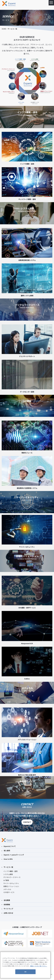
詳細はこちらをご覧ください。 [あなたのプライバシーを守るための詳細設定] (39, 966)
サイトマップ (7, 909)
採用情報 (6, 904)
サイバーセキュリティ (11, 883)
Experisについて (9, 846)
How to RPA (7, 859)
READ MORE (27, 120)
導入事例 (6, 851)
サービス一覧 (7, 867)
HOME (4, 29)
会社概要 (6, 900)
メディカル (7, 889)
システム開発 (8, 874)
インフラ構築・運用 (10, 871)
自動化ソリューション (11, 886)
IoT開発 (6, 880)
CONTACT (27, 822)
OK (25, 972)
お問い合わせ (7, 913)
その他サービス (9, 892)
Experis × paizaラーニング (13, 855)
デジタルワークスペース (12, 877)
